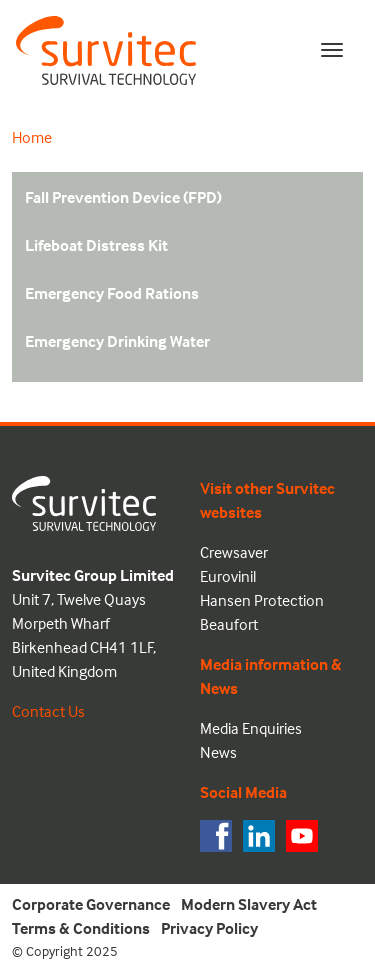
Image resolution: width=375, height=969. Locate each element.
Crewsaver (234, 552)
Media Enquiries (251, 728)
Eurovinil (228, 576)
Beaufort (229, 624)
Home (32, 137)
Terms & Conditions (81, 928)
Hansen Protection (262, 600)
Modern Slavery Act (249, 904)
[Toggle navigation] (332, 50)
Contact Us (48, 711)
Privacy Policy (209, 928)
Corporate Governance (91, 904)
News (218, 752)
